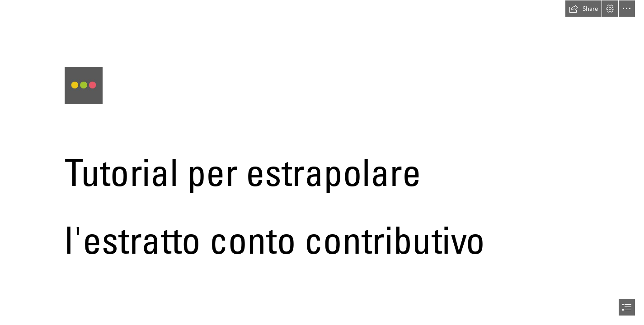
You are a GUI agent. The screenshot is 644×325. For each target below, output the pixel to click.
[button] (583, 9)
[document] (322, 162)
